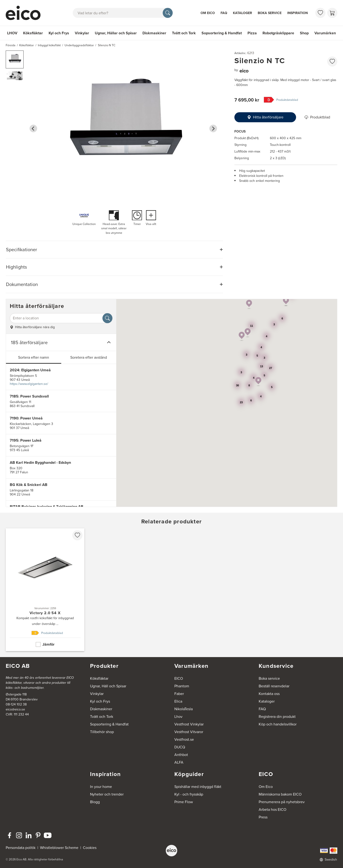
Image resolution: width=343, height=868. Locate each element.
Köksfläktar (33, 33)
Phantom (182, 686)
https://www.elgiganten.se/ (29, 384)
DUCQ (180, 747)
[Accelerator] (25, 13)
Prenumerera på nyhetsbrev (282, 802)
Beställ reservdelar (274, 686)
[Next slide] (213, 128)
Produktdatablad (287, 100)
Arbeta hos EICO (272, 809)
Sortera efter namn (34, 357)
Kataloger (242, 13)
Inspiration (298, 13)
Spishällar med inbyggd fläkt (198, 787)
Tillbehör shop (102, 732)
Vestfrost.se (184, 739)
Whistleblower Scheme (59, 848)
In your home (101, 787)
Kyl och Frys (59, 33)
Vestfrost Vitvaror (189, 732)
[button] (15, 59)
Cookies (90, 848)
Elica (178, 701)
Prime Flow (184, 802)
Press (263, 817)
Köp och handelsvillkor (278, 724)
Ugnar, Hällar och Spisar (116, 33)
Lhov (178, 717)
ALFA (179, 762)
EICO (179, 678)
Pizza (252, 33)
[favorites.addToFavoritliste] (332, 61)
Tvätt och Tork (184, 33)
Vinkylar (82, 33)
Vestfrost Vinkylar (189, 724)
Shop (304, 33)
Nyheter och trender (107, 794)
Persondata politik (21, 848)
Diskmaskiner (154, 33)
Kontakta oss (269, 694)
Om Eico (208, 13)
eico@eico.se (15, 709)
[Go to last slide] (33, 128)
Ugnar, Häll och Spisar (108, 686)
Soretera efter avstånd (89, 357)
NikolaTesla (184, 709)
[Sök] (168, 13)
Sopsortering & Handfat (222, 33)
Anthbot (181, 755)
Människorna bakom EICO (280, 794)
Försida (11, 45)
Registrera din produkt (277, 717)
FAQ (224, 13)
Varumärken (325, 33)
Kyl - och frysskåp (189, 794)
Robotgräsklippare (278, 33)
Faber (179, 694)
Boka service (270, 13)
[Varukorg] (332, 13)
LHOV (12, 33)
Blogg (95, 802)
